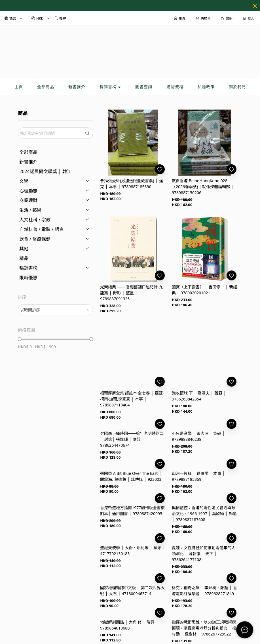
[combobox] (55, 310)
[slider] (20, 339)
